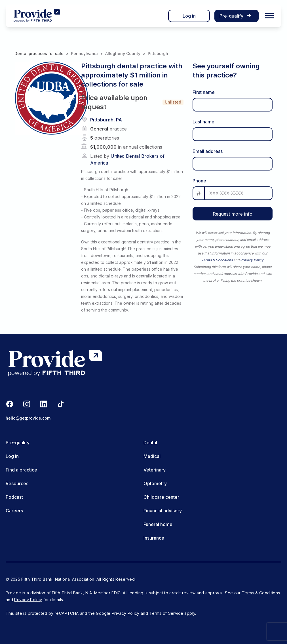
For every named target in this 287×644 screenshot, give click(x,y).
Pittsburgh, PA (106, 120)
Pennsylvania (84, 53)
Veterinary (155, 470)
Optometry (155, 483)
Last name (203, 122)
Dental (150, 443)
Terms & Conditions (217, 260)
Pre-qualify (18, 443)
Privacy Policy (252, 260)
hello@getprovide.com (28, 418)
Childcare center (161, 497)
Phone (199, 181)
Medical (152, 456)
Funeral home (158, 524)
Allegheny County (123, 53)
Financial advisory (163, 511)
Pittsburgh (158, 53)
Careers (14, 511)
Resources (17, 483)
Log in (189, 16)
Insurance (154, 538)
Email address (208, 151)
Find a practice (21, 470)
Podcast (14, 497)
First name (204, 92)
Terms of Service (166, 613)
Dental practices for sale (39, 53)
